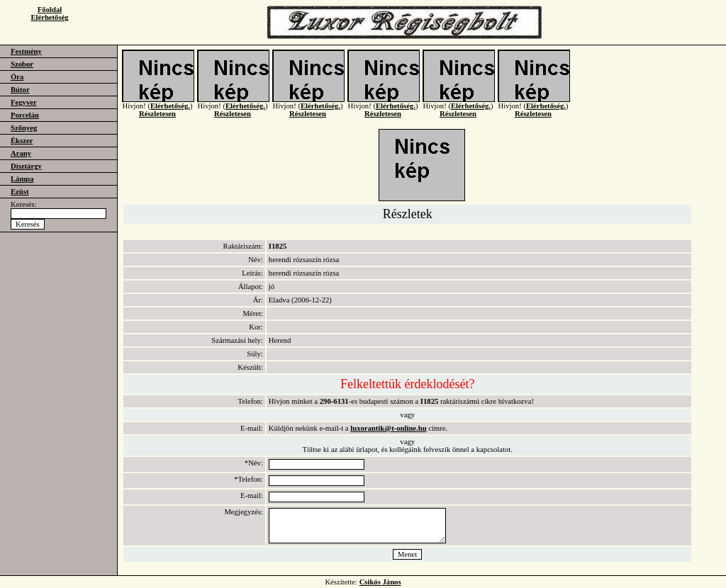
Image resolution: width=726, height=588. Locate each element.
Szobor (22, 64)
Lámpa (22, 179)
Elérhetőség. (170, 111)
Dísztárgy (26, 166)
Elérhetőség (49, 17)
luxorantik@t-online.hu (388, 428)
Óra (17, 77)
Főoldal (50, 10)
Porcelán (25, 115)
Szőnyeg (24, 128)
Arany (21, 153)
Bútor (20, 90)
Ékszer (22, 141)
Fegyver (24, 102)
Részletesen (157, 119)
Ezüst (19, 192)
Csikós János (380, 582)
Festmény (26, 51)
